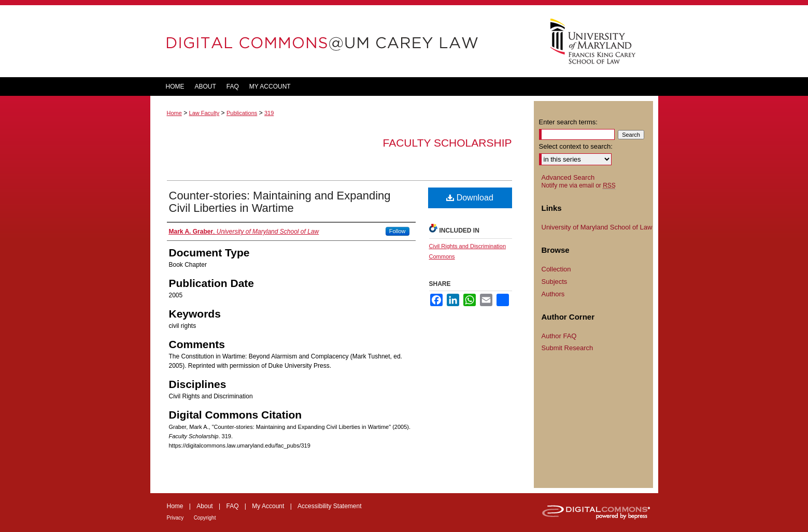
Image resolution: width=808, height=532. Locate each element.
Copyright (205, 518)
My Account (268, 506)
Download (470, 198)
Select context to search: (576, 146)
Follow (398, 231)
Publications (242, 113)
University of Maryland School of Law (597, 227)
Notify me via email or (579, 185)
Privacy (175, 518)
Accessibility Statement (329, 506)
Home (174, 113)
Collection (556, 269)
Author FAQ (559, 336)
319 (269, 113)
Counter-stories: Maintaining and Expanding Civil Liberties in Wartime (280, 202)
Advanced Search (568, 177)
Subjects (555, 282)
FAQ (232, 506)
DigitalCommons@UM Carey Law (342, 41)
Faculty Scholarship (448, 143)
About (204, 506)
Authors (553, 294)
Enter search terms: (568, 122)
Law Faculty (204, 113)
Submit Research (568, 348)
